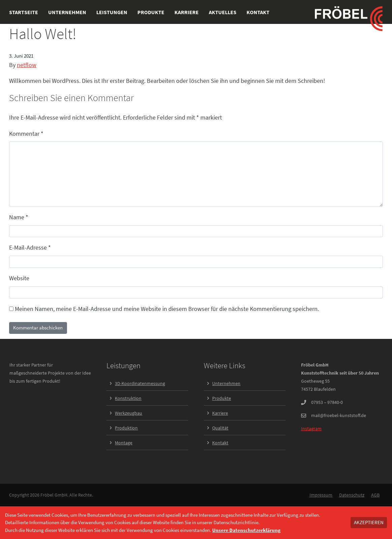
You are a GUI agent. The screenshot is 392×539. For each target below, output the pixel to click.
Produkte (151, 12)
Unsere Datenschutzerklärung (246, 530)
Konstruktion (128, 398)
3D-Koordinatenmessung (140, 383)
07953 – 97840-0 (327, 402)
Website (19, 278)
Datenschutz (352, 495)
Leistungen (112, 12)
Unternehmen (67, 12)
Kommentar (26, 134)
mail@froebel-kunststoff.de (339, 415)
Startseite (24, 12)
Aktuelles (223, 12)
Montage (124, 443)
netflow (27, 65)
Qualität (220, 428)
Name (19, 217)
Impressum (321, 495)
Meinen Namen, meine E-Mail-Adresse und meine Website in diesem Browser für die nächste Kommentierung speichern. (167, 309)
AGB (375, 495)
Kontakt (258, 12)
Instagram (311, 429)
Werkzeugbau (128, 413)
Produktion (126, 428)
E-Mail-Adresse (30, 247)
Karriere (187, 12)
